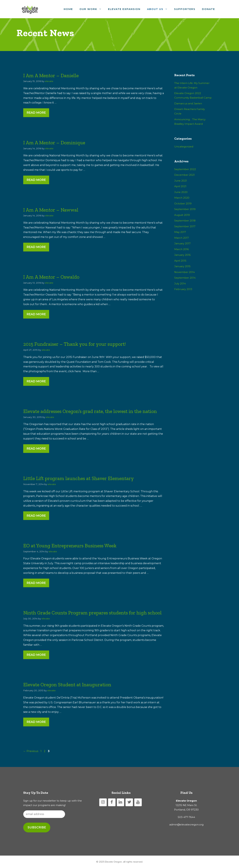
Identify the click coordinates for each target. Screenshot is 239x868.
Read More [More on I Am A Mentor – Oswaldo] (36, 314)
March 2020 (182, 198)
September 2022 (185, 169)
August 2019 (182, 215)
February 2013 (183, 289)
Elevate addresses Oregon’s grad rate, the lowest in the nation (90, 411)
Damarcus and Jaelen (188, 103)
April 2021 (180, 186)
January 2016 (182, 255)
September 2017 (185, 226)
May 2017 (180, 232)
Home (68, 9)
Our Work (92, 9)
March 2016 (181, 249)
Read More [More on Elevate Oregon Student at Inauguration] (36, 722)
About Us (159, 9)
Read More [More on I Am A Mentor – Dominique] (36, 180)
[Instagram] (103, 802)
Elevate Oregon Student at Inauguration (67, 685)
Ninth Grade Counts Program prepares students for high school (92, 613)
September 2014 (185, 278)
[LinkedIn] (121, 802)
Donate (208, 9)
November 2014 (184, 272)
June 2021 (181, 181)
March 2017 (181, 238)
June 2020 (181, 192)
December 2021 (184, 175)
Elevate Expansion (124, 9)
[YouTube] (138, 802)
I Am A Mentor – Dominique (54, 143)
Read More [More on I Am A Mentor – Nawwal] (36, 247)
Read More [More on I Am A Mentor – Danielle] (36, 113)
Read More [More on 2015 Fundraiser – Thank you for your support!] (36, 381)
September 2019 (185, 209)
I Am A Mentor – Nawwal (51, 210)
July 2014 (180, 284)
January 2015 (182, 266)
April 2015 (180, 261)
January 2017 (182, 243)
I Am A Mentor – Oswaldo (51, 277)
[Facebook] (112, 802)
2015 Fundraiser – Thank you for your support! (74, 344)
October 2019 (183, 203)
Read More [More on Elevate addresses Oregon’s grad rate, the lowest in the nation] (36, 449)
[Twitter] (129, 802)
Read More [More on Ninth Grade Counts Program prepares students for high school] (36, 655)
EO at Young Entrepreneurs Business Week (70, 546)
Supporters (185, 9)
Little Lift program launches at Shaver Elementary (79, 478)
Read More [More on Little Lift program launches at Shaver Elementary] (36, 516)
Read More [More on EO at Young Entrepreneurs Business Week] (36, 583)
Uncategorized (184, 147)
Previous (31, 751)
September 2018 (185, 221)
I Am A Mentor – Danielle (51, 76)
